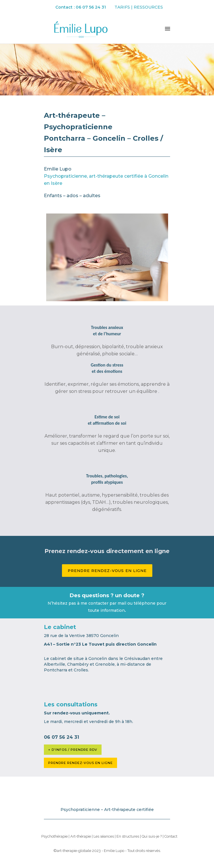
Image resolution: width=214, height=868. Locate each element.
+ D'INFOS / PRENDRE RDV (73, 750)
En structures (128, 836)
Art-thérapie (81, 836)
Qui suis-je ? (152, 836)
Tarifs (122, 7)
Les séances (104, 836)
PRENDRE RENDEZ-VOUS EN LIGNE (80, 763)
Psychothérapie (55, 836)
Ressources (148, 7)
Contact (171, 836)
